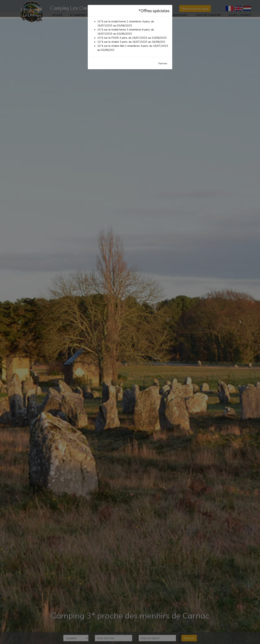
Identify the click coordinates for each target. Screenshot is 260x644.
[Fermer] (140, 10)
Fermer (163, 63)
